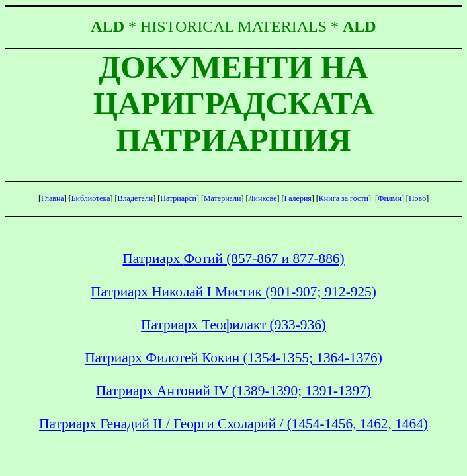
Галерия (298, 198)
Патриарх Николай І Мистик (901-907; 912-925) (233, 292)
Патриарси (178, 198)
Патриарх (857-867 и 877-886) (233, 258)
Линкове (262, 198)
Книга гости (344, 198)
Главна (53, 198)
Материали (223, 198)
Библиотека (91, 198)
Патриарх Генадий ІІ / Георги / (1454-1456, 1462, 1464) (233, 424)
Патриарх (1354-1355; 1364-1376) (233, 358)
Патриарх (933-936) (233, 325)
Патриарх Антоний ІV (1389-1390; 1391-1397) (233, 391)
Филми (390, 198)
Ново (417, 198)
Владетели (136, 198)
